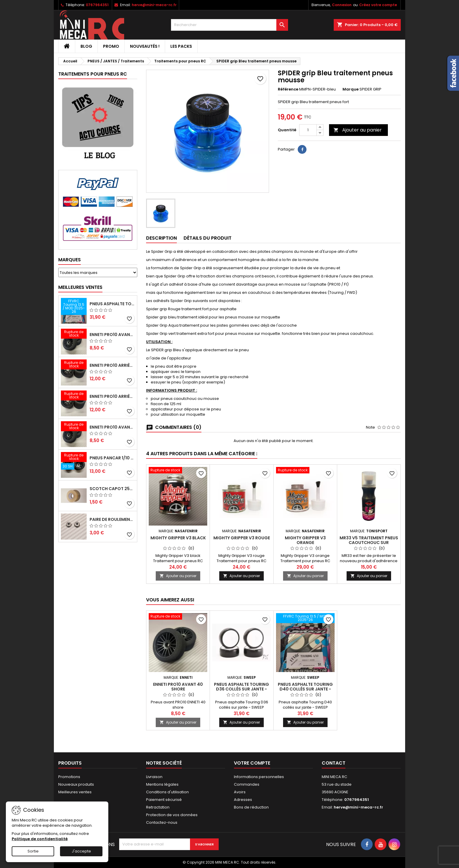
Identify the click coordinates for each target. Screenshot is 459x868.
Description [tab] (161, 238)
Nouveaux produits (76, 784)
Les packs (181, 46)
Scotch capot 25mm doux (112, 489)
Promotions (69, 777)
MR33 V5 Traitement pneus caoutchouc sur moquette (369, 543)
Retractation (158, 807)
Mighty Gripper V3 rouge (242, 538)
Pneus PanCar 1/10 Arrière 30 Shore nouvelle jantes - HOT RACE (112, 458)
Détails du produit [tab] (208, 238)
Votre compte (252, 763)
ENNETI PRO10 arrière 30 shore (112, 396)
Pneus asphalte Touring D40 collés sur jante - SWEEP (112, 304)
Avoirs (240, 792)
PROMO (111, 46)
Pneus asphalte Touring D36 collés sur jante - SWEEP (242, 689)
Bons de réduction (251, 807)
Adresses (243, 800)
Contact (334, 763)
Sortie (33, 851)
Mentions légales (162, 784)
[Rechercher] (229, 25)
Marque (351, 89)
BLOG (86, 46)
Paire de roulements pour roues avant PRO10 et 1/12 (112, 519)
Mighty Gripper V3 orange (305, 540)
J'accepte (81, 851)
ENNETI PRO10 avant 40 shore (112, 427)
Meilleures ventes (75, 792)
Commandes (247, 784)
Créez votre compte (378, 5)
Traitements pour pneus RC (93, 74)
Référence (288, 89)
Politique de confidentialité (40, 839)
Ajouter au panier (358, 130)
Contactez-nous (162, 822)
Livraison (154, 777)
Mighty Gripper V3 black (178, 538)
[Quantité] (308, 130)
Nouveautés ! (145, 46)
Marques (70, 260)
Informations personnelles (259, 777)
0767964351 (97, 5)
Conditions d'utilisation (167, 792)
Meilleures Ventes (80, 287)
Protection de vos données (172, 815)
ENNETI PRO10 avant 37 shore (112, 335)
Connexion (342, 5)
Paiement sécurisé (164, 800)
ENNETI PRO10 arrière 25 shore (112, 365)
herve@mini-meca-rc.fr (154, 5)
